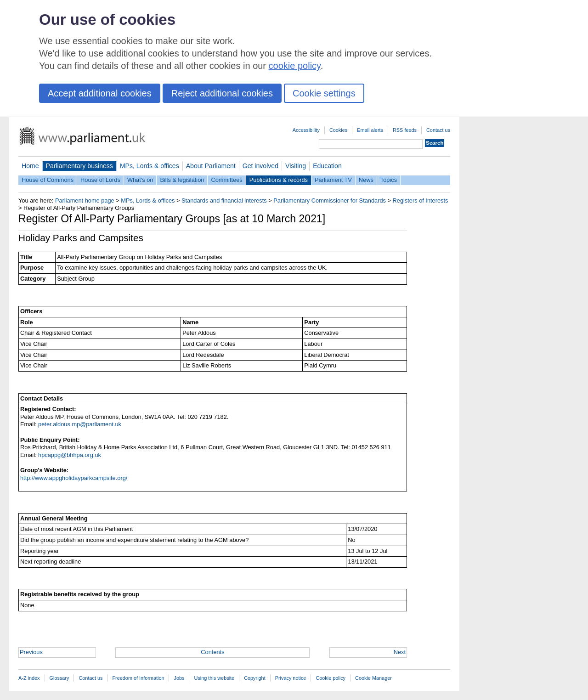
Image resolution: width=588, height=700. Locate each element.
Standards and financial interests (224, 200)
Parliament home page (85, 200)
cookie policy (295, 66)
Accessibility (306, 130)
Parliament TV (333, 180)
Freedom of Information (138, 678)
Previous (31, 652)
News (366, 180)
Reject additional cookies (222, 93)
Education (327, 166)
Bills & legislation (182, 180)
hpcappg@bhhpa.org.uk (70, 455)
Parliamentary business (79, 166)
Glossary (59, 678)
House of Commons (48, 180)
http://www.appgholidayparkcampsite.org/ (74, 478)
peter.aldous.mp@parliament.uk (80, 424)
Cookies (338, 130)
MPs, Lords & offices (150, 166)
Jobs (179, 678)
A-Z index (29, 678)
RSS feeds (405, 130)
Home (30, 166)
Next (400, 652)
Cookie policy (331, 678)
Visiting (296, 166)
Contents (212, 652)
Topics (389, 180)
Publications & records (279, 180)
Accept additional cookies (100, 93)
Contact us (438, 130)
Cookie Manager (373, 678)
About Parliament (211, 166)
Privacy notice (291, 678)
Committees (226, 180)
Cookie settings (324, 93)
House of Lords (100, 180)
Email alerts (370, 130)
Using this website (214, 678)
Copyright (255, 678)
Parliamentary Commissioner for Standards (330, 200)
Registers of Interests (421, 200)
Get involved (260, 166)
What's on (140, 180)
